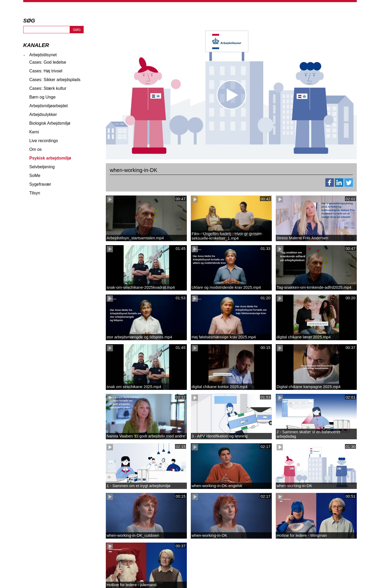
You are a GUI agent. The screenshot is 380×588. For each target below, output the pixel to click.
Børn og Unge (42, 97)
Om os (35, 149)
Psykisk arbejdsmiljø (50, 158)
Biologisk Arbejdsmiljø (50, 123)
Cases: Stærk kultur (48, 88)
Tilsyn (35, 193)
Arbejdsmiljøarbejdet (49, 106)
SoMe (35, 176)
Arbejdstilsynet (43, 55)
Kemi (34, 132)
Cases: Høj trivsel (46, 71)
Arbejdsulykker (43, 115)
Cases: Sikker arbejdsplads (55, 80)
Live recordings (44, 141)
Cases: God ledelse (48, 62)
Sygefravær (40, 184)
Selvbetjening (42, 167)
